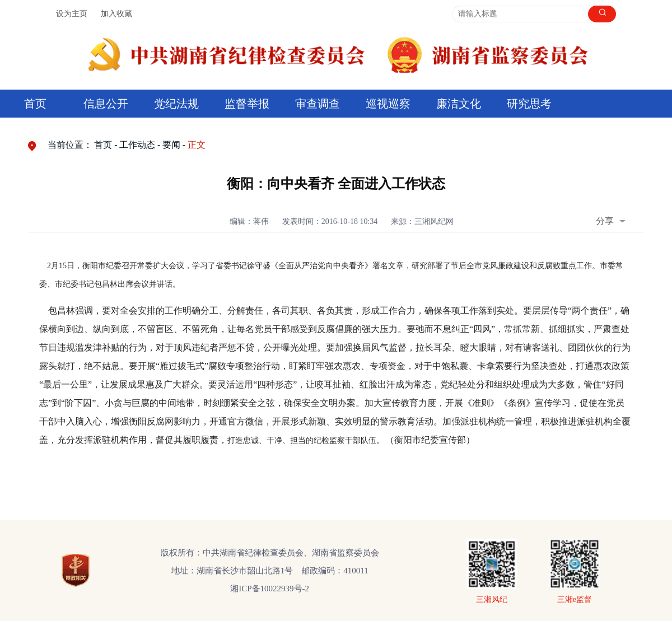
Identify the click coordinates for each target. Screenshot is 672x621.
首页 (35, 104)
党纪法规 (176, 104)
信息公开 (106, 104)
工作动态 (137, 145)
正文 (197, 145)
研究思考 (529, 104)
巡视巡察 (388, 104)
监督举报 (247, 104)
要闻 (171, 145)
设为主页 (72, 14)
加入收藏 (116, 14)
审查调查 (318, 104)
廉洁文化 (459, 104)
